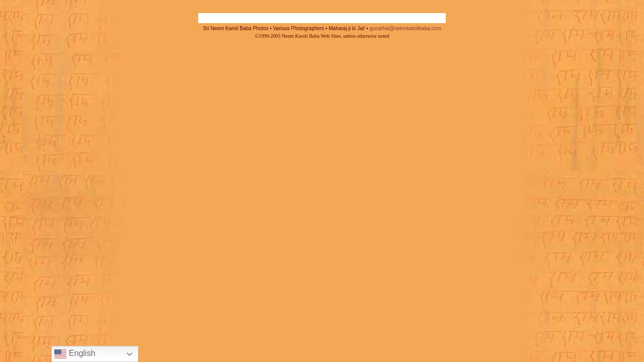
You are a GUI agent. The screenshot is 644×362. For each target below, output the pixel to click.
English (75, 354)
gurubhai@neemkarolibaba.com (406, 28)
